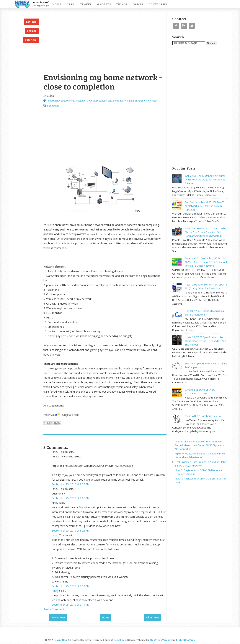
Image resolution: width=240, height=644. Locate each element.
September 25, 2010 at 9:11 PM (71, 605)
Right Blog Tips (185, 640)
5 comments (53, 106)
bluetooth (80, 101)
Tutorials (31, 40)
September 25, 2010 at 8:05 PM (71, 484)
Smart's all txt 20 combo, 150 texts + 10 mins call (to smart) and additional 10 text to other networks (206, 262)
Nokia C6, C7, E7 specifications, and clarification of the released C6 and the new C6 (205, 341)
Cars (71, 4)
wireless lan (150, 101)
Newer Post (58, 617)
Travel (86, 4)
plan (132, 101)
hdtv (110, 101)
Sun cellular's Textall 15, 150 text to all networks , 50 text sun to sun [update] (205, 206)
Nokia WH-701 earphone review (203, 416)
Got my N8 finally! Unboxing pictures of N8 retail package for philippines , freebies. (206, 180)
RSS (184, 26)
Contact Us (158, 4)
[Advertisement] (87, 14)
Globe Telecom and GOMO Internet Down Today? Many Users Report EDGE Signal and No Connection (200, 445)
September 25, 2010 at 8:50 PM (71, 586)
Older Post (153, 617)
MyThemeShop (117, 640)
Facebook (176, 26)
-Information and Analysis (61, 101)
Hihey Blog (60, 640)
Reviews (31, 22)
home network (121, 101)
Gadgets (104, 4)
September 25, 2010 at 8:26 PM (71, 531)
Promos (32, 31)
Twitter (192, 26)
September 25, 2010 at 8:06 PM (71, 498)
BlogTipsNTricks (160, 640)
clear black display (97, 101)
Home (57, 4)
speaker (139, 101)
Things (122, 4)
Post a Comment (54, 609)
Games (138, 4)
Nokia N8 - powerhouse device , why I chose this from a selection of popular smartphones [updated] (206, 232)
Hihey (55, 591)
